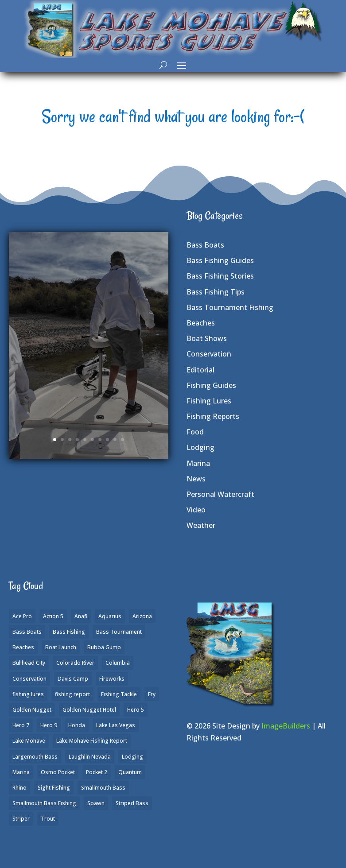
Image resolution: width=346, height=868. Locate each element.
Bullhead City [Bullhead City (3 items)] (29, 663)
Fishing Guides (211, 385)
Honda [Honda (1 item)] (77, 725)
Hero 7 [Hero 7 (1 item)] (21, 725)
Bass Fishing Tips (216, 292)
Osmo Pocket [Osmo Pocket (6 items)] (58, 772)
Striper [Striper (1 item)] (21, 819)
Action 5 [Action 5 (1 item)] (53, 616)
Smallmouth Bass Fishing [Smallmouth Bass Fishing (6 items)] (44, 803)
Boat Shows (207, 338)
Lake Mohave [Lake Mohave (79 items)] (29, 741)
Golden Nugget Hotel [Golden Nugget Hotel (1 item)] (89, 710)
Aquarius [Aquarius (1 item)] (110, 616)
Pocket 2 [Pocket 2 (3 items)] (97, 772)
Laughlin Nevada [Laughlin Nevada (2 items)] (90, 757)
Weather (201, 525)
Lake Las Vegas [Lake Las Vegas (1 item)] (116, 725)
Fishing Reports (213, 416)
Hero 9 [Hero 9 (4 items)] (49, 725)
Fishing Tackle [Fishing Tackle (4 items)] (119, 694)
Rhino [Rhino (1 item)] (19, 788)
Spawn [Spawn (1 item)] (96, 803)
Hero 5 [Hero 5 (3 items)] (136, 710)
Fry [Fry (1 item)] (152, 694)
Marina (198, 463)
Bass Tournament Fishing (230, 307)
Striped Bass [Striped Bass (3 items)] (132, 803)
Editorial (200, 370)
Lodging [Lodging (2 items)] (132, 757)
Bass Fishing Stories (220, 276)
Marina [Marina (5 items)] (21, 772)
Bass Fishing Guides (220, 260)
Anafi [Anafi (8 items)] (81, 616)
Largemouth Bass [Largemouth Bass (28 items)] (35, 757)
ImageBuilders (286, 726)
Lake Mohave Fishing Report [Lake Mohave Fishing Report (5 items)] (92, 741)
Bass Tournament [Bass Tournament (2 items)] (119, 632)
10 (122, 440)
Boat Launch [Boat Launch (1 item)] (61, 647)
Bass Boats (205, 245)
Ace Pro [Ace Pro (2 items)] (22, 616)
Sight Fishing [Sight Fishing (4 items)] (54, 788)
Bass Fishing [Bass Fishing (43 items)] (69, 632)
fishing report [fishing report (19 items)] (72, 694)
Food (195, 432)
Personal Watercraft (220, 494)
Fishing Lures (209, 401)
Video (196, 510)
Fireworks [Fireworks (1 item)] (112, 679)
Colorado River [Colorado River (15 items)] (75, 663)
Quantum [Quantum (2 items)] (130, 772)
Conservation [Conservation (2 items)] (29, 679)
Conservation (209, 354)
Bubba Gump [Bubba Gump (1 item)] (104, 647)
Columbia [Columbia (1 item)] (118, 663)
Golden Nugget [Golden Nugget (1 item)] (32, 710)
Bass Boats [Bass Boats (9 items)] (27, 632)
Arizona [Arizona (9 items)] (142, 616)
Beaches (201, 323)
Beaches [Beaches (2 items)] (23, 647)
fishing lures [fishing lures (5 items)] (28, 694)
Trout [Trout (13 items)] (48, 819)
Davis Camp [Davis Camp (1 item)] (73, 679)
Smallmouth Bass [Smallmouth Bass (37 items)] (103, 788)
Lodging (200, 447)
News (196, 479)
